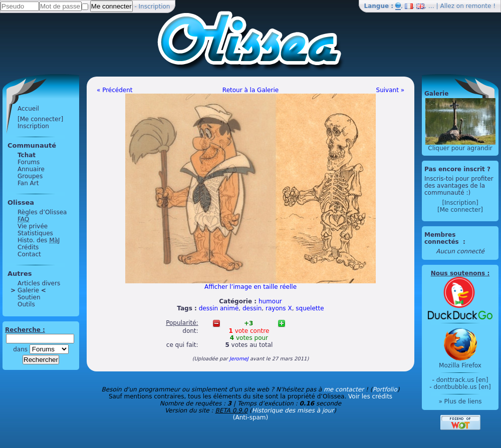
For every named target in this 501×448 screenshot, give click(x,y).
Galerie (28, 290)
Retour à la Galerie (250, 90)
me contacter (344, 389)
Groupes (30, 176)
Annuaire (31, 169)
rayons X (279, 308)
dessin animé (219, 308)
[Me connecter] (40, 119)
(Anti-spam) (250, 417)
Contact (29, 254)
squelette (310, 308)
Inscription (155, 7)
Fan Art (28, 183)
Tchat (27, 155)
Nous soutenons (458, 273)
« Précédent (115, 90)
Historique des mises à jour (293, 410)
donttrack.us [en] (462, 380)
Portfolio (385, 389)
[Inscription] (460, 203)
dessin (252, 308)
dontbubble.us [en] (462, 387)
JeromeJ (239, 359)
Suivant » (390, 90)
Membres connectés (443, 238)
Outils (26, 304)
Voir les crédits (370, 396)
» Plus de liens (460, 401)
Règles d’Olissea (42, 212)
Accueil (28, 109)
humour (270, 301)
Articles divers (39, 283)
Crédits (28, 247)
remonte (479, 6)
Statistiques (35, 233)
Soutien (29, 297)
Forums (29, 162)
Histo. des (39, 240)
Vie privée (33, 226)
